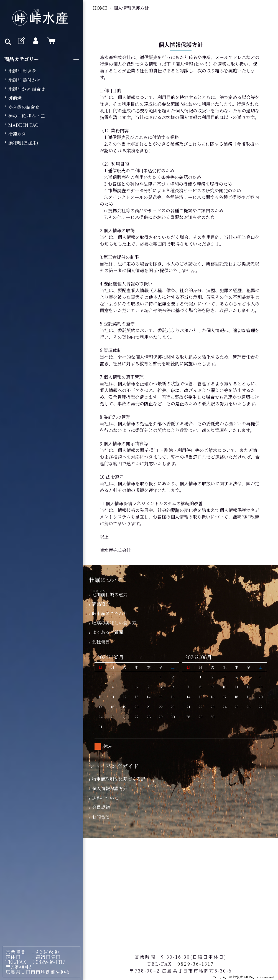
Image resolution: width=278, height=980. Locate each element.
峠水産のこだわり (108, 613)
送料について (104, 798)
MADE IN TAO (23, 125)
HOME (100, 8)
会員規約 (99, 807)
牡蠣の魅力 (108, 594)
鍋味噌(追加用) (23, 143)
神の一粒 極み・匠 (27, 116)
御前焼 (15, 98)
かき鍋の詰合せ (24, 107)
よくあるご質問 (106, 632)
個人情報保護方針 (108, 788)
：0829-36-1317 (46, 962)
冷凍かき (17, 134)
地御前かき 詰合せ (27, 89)
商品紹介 (99, 604)
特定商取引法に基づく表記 (117, 779)
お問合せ (99, 817)
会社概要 (99, 642)
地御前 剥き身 (22, 71)
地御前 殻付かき (24, 80)
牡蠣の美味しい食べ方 (113, 623)
